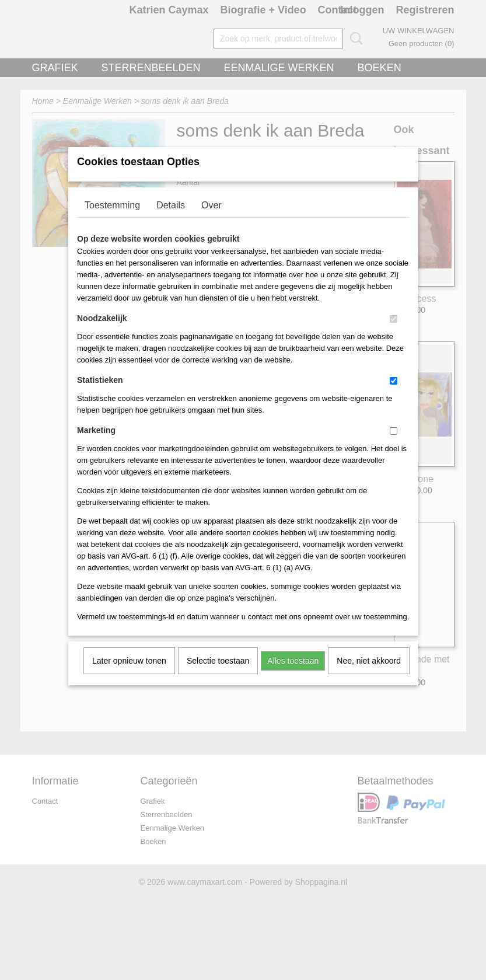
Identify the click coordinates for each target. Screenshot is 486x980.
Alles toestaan (293, 676)
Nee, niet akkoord (369, 676)
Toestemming (112, 220)
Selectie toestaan (218, 676)
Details (171, 220)
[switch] (394, 334)
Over (211, 220)
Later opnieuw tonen (129, 676)
